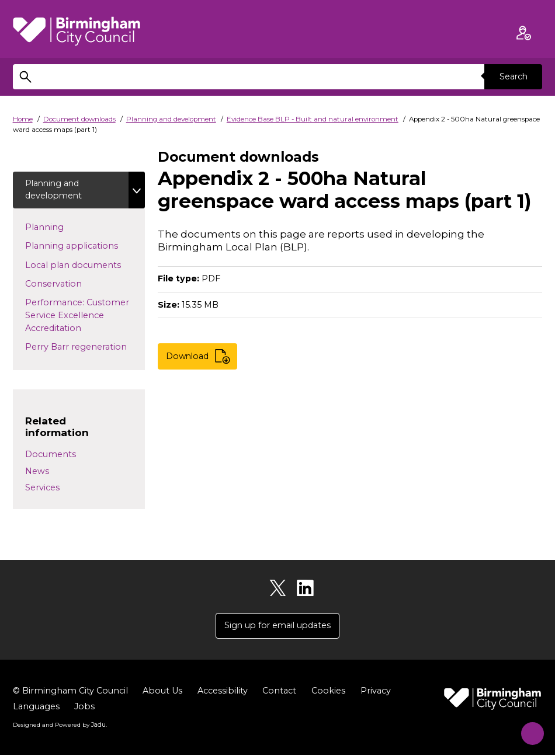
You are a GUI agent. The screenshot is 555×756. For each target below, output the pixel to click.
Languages (36, 708)
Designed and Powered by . (60, 726)
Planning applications (85, 246)
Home (23, 119)
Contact (279, 692)
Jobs (84, 708)
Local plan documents (85, 265)
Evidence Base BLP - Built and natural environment (313, 119)
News (37, 472)
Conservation (72, 284)
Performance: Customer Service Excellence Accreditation (77, 316)
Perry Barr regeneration (85, 347)
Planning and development (171, 119)
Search (513, 76)
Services (42, 489)
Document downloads (79, 119)
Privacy (376, 692)
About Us (162, 692)
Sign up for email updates (277, 626)
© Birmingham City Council (70, 692)
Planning (63, 227)
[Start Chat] (528, 729)
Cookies (328, 692)
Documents (51, 455)
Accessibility (223, 692)
